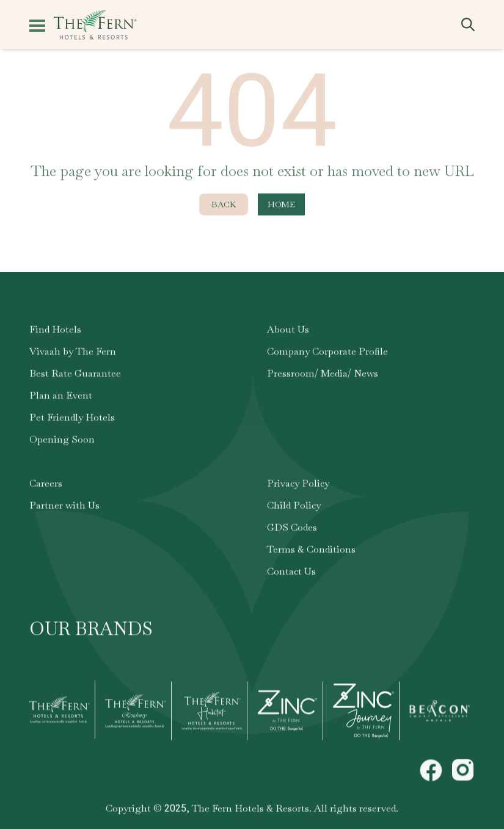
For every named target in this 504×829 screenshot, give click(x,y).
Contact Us (291, 575)
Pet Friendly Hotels (72, 421)
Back (224, 208)
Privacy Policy (298, 487)
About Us (288, 333)
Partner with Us (64, 509)
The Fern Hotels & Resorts (250, 812)
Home (281, 208)
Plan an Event (61, 399)
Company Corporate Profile (327, 355)
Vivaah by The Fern (73, 355)
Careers (46, 487)
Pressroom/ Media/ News (323, 377)
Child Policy (294, 509)
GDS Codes (292, 531)
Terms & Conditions (311, 553)
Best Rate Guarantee (75, 377)
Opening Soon (62, 443)
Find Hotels (55, 333)
